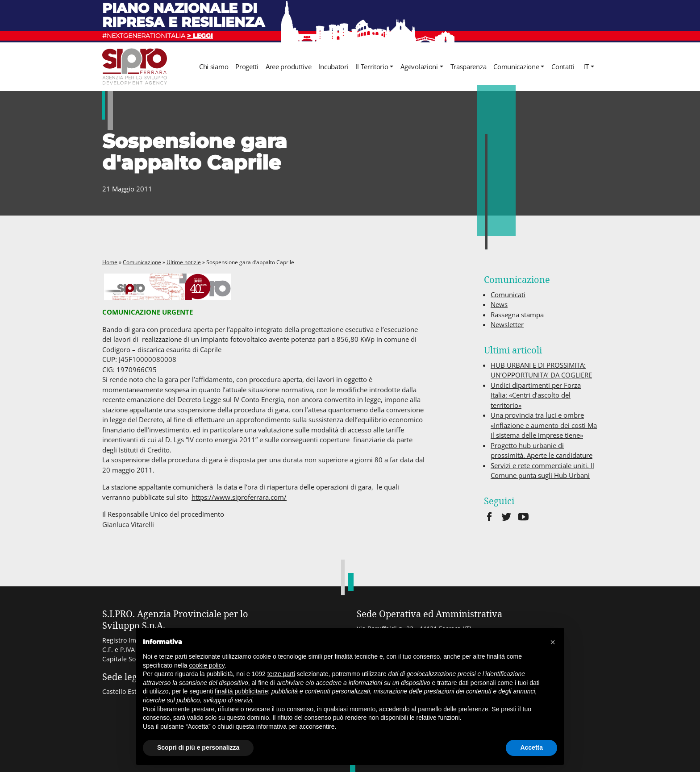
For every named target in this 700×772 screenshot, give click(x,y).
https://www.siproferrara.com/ (239, 497)
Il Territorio (372, 66)
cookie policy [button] (207, 665)
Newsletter (507, 324)
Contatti (563, 66)
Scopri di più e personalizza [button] (198, 747)
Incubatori (333, 66)
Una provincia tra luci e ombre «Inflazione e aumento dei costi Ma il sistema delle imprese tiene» (544, 425)
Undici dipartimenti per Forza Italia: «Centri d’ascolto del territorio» (536, 395)
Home (110, 262)
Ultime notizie (184, 262)
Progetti (247, 66)
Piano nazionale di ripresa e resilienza (183, 15)
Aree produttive (289, 66)
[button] (553, 642)
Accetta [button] (531, 747)
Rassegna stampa (517, 315)
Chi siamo (214, 66)
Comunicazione (516, 66)
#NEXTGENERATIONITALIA (158, 36)
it (586, 66)
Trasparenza (469, 66)
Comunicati (508, 295)
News (499, 304)
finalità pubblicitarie (241, 691)
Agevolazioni (419, 66)
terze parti (281, 674)
